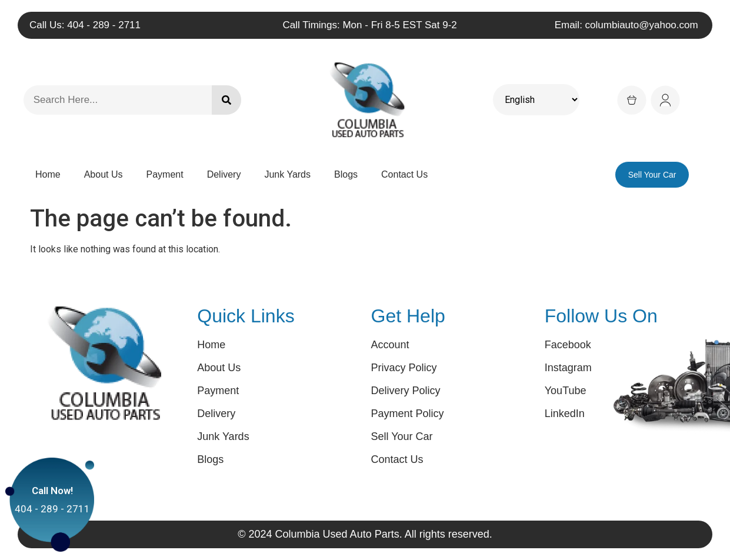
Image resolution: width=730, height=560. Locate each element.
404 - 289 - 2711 (52, 505)
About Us (104, 174)
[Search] (226, 100)
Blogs (346, 174)
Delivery (224, 174)
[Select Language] (536, 100)
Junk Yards (287, 174)
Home (48, 174)
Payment (165, 174)
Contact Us (404, 174)
